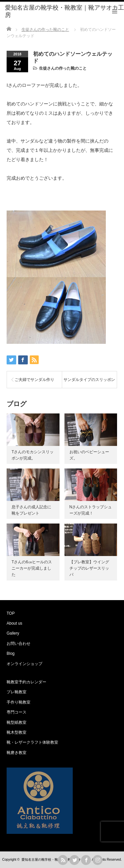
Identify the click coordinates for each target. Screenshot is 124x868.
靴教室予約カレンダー (26, 682)
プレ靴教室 (17, 692)
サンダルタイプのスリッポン (89, 380)
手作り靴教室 (19, 702)
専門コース (17, 712)
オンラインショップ (24, 664)
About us (14, 623)
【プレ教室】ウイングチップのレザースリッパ (89, 568)
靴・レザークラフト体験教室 (32, 742)
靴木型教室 (17, 732)
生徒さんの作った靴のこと (63, 68)
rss (63, 860)
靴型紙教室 (17, 722)
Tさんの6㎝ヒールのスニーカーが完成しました (32, 568)
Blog (11, 653)
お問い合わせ (19, 644)
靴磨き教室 (17, 753)
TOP (11, 613)
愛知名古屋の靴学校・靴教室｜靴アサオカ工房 (56, 860)
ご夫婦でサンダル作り (34, 380)
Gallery (13, 633)
